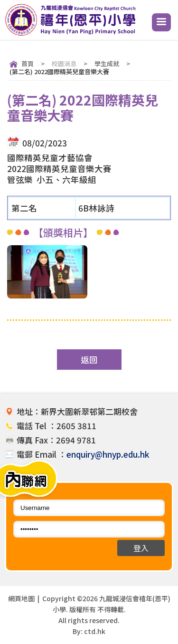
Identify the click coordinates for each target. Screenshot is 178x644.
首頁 (28, 63)
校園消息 (64, 63)
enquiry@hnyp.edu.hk (108, 454)
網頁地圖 (21, 598)
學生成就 (107, 63)
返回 (89, 360)
